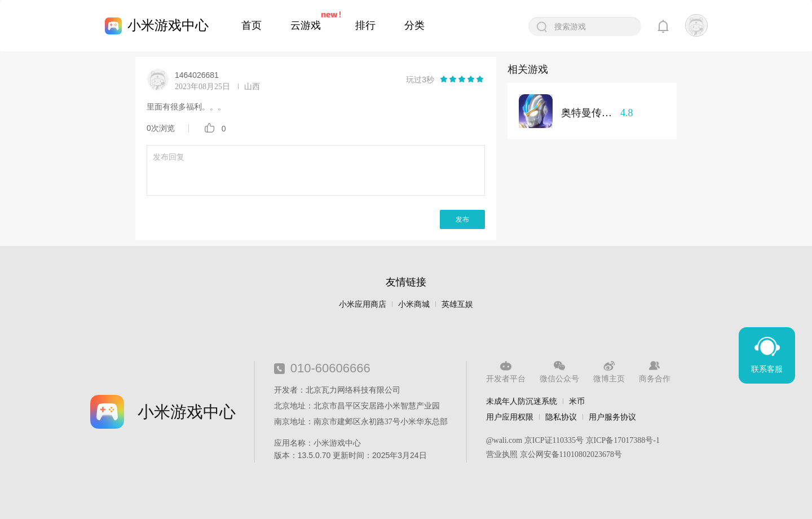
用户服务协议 (612, 417)
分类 (414, 25)
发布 (462, 219)
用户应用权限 (510, 417)
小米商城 (414, 304)
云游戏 (306, 25)
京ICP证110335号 (554, 440)
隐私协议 (561, 417)
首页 (251, 25)
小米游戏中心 (168, 25)
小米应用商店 (363, 304)
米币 (577, 401)
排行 (365, 25)
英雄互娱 (457, 304)
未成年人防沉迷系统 (522, 401)
